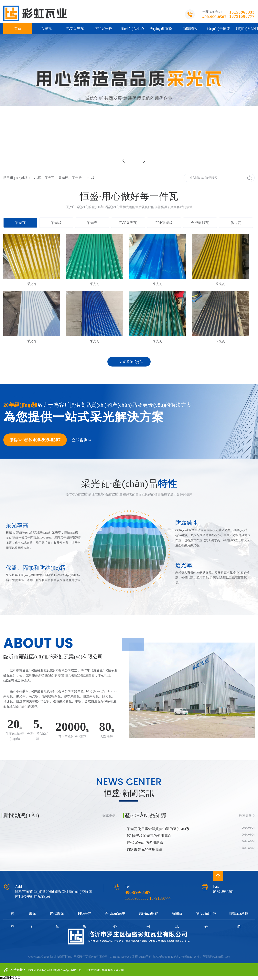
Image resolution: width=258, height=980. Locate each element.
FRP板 (90, 178)
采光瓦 (46, 29)
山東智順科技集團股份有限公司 (105, 970)
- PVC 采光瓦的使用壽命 (144, 843)
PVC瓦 (36, 178)
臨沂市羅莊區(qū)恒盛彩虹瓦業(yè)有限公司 (55, 970)
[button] (144, 161)
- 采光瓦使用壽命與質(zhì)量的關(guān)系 (157, 829)
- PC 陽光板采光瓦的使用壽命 (148, 836)
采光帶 (77, 178)
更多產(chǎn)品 (131, 362)
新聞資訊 (190, 29)
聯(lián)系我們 (239, 920)
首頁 (18, 29)
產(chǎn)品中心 (132, 29)
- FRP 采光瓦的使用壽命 (144, 849)
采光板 (63, 178)
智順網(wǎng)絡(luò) (216, 957)
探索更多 (109, 815)
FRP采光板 (104, 29)
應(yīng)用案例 (161, 29)
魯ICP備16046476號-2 (166, 957)
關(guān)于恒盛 (218, 29)
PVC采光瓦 (75, 29)
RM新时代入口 (10, 978)
